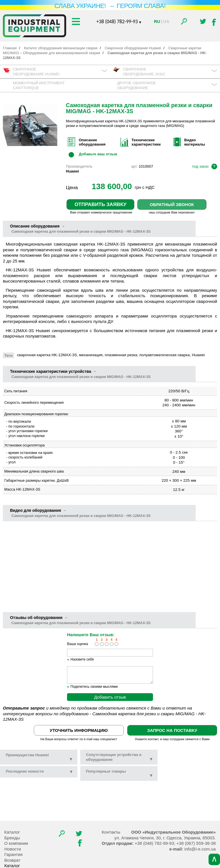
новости (25, 771)
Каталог (12, 832)
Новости (13, 849)
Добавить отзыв (110, 697)
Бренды (12, 838)
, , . (165, 838)
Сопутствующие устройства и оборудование (120, 757)
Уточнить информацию (79, 730)
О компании (16, 843)
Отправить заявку (100, 204)
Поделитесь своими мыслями (92, 687)
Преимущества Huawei (39, 757)
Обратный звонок (172, 204)
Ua (166, 21)
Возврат (12, 860)
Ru (157, 21)
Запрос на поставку (172, 730)
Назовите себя (80, 660)
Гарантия (13, 854)
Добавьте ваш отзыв (98, 154)
